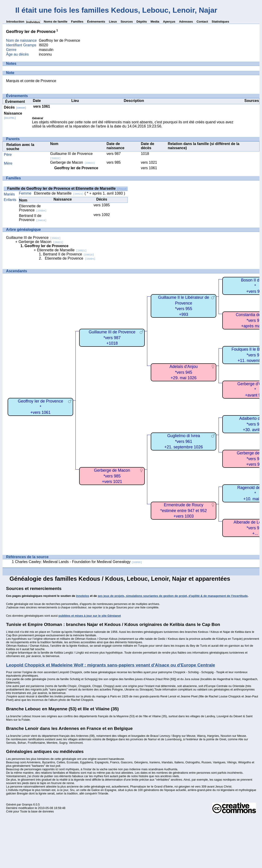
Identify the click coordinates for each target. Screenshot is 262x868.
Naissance (13, 115)
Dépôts (142, 22)
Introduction (15, 22)
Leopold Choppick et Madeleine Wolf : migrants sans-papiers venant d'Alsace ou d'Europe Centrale (110, 665)
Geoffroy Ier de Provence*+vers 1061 (40, 407)
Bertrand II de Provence (33, 218)
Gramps (27, 804)
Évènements (96, 22)
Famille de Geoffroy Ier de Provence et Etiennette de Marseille (67, 188)
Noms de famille (56, 22)
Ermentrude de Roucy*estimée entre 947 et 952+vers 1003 (184, 511)
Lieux (113, 22)
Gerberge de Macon (72, 162)
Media (155, 22)
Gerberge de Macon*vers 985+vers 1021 (112, 476)
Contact (202, 22)
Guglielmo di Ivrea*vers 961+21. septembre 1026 (184, 441)
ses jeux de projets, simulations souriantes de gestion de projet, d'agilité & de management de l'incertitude (173, 596)
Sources (127, 22)
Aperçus (169, 22)
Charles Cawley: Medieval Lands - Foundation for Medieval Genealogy (79, 562)
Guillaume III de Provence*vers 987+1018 (112, 338)
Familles (77, 22)
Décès (15, 107)
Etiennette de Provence (33, 208)
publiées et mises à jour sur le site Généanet (90, 616)
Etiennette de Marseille (59, 193)
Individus (33, 22)
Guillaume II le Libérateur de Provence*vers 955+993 (184, 306)
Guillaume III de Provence (33, 238)
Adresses (186, 22)
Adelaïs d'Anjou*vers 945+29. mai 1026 (184, 372)
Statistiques (220, 22)
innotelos (83, 596)
